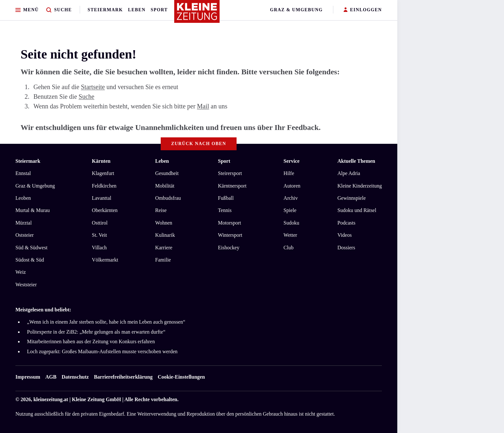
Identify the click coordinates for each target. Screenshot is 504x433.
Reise (161, 210)
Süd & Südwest (32, 248)
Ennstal (23, 173)
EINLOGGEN (363, 10)
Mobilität (165, 186)
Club (288, 248)
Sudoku (291, 223)
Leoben (23, 198)
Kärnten (101, 161)
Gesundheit (167, 173)
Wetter (290, 235)
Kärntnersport (232, 186)
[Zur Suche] (59, 10)
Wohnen (164, 223)
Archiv (291, 198)
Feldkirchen (104, 186)
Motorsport (230, 223)
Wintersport (230, 235)
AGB (51, 377)
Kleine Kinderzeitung (360, 186)
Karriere (164, 248)
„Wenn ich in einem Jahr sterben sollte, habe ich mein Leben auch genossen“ (106, 322)
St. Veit (99, 235)
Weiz (21, 272)
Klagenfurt (103, 173)
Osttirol (100, 223)
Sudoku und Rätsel (357, 210)
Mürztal (24, 223)
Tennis (225, 210)
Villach (99, 248)
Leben (137, 10)
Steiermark (105, 10)
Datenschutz (75, 377)
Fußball (226, 198)
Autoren (292, 186)
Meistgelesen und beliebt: (43, 310)
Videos (345, 235)
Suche (87, 97)
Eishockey (229, 248)
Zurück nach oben (199, 144)
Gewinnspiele (352, 198)
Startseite (93, 87)
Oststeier (25, 235)
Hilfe (289, 173)
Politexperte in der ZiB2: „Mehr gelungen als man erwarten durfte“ (96, 332)
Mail (203, 106)
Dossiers (346, 248)
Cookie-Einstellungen (181, 377)
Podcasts (346, 223)
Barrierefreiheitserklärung (123, 377)
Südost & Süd (30, 260)
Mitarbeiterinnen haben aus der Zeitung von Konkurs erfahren (91, 341)
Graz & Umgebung (296, 10)
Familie (163, 260)
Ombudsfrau (168, 198)
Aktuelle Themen (356, 161)
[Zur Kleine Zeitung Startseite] (197, 14)
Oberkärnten (105, 210)
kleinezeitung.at (51, 399)
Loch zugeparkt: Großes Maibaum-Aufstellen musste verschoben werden (102, 351)
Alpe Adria (349, 173)
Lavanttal (102, 198)
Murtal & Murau (33, 210)
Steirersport (230, 173)
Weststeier (26, 285)
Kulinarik (165, 235)
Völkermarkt (105, 260)
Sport (159, 10)
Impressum (28, 377)
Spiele (290, 210)
